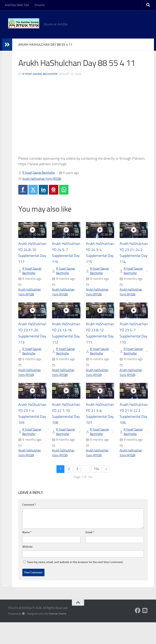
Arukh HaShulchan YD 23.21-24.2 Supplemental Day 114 (133, 256)
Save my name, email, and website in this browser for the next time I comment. (75, 584)
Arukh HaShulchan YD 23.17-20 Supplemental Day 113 (31, 344)
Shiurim (40, 5)
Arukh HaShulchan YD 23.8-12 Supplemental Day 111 (99, 344)
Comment (29, 526)
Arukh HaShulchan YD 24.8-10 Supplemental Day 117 (31, 256)
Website (27, 568)
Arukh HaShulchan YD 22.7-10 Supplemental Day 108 (65, 431)
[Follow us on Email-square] (145, 632)
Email (90, 554)
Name (27, 554)
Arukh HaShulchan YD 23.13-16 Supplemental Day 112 (65, 344)
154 (97, 491)
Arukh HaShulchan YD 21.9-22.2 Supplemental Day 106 (133, 431)
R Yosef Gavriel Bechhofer (41, 74)
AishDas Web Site (17, 5)
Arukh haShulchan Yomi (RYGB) (44, 179)
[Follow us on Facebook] (138, 632)
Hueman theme (57, 635)
